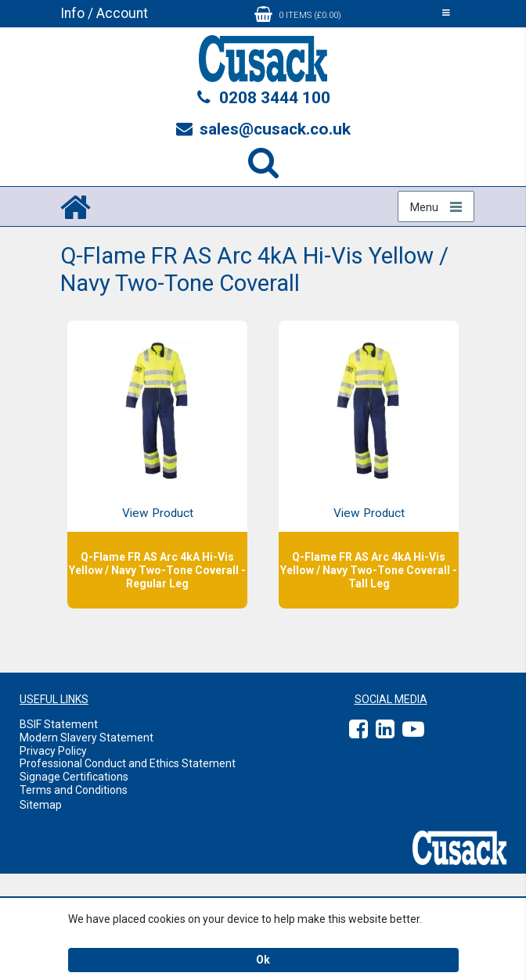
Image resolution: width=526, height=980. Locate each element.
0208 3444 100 (263, 98)
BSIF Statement (59, 724)
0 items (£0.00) (298, 14)
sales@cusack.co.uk (263, 129)
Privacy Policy (53, 751)
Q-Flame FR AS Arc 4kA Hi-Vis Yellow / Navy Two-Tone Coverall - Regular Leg (157, 570)
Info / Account (104, 13)
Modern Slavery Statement (86, 738)
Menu (424, 207)
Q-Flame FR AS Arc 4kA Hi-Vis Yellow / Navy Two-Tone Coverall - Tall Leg (369, 570)
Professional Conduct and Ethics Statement (128, 763)
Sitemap (41, 805)
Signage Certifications (74, 777)
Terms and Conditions (74, 790)
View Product (158, 513)
